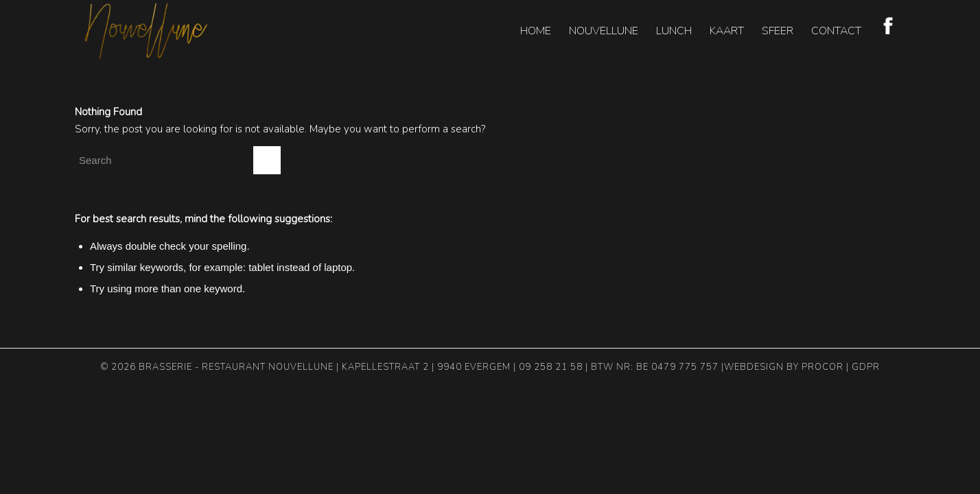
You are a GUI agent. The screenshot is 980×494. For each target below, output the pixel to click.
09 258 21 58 (551, 367)
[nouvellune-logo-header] (146, 31)
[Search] (178, 160)
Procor (822, 367)
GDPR (866, 367)
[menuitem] (536, 31)
